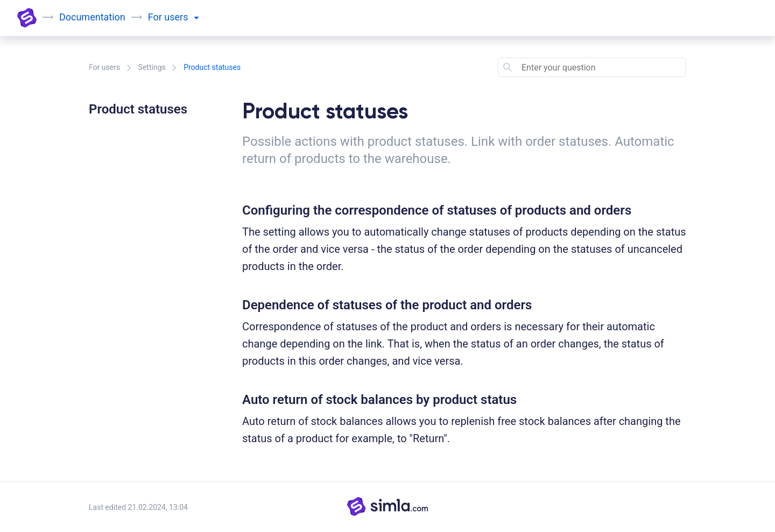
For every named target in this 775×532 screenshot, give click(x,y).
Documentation (92, 17)
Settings (152, 67)
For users (104, 67)
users (181, 17)
